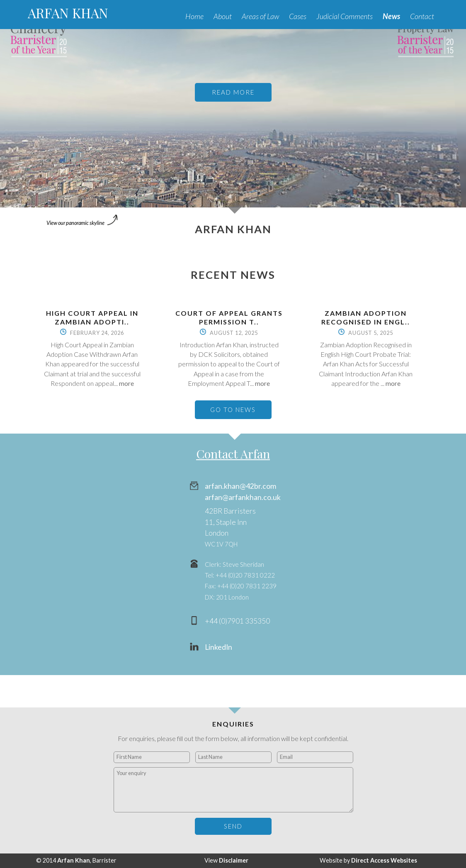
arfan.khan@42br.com (240, 486)
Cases (298, 16)
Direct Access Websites (384, 860)
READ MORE (233, 92)
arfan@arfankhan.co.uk (243, 497)
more (126, 383)
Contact (422, 16)
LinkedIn (218, 647)
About (223, 16)
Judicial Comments (345, 16)
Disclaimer (234, 860)
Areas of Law (260, 16)
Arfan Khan (74, 860)
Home (194, 16)
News (391, 16)
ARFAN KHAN (68, 13)
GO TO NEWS (233, 410)
